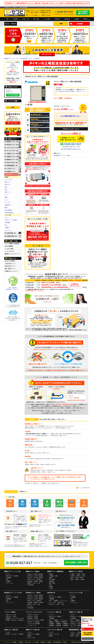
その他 (51, 588)
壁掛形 (36, 581)
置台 (6, 187)
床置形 (41, 581)
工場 (50, 585)
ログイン (39, 15)
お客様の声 (57, 19)
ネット (7, 200)
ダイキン (31, 58)
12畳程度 (52, 624)
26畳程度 (65, 625)
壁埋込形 (8, 618)
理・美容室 (52, 579)
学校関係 (51, 581)
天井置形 (21, 634)
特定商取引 (67, 19)
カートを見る (31, 15)
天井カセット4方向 (76, 622)
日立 (6, 225)
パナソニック (8, 230)
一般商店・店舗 (53, 576)
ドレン (7, 195)
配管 (6, 208)
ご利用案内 (15, 19)
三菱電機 (7, 223)
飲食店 (51, 578)
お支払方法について (10, 266)
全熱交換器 (24, 58)
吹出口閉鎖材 (8, 210)
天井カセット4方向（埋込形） (36, 574)
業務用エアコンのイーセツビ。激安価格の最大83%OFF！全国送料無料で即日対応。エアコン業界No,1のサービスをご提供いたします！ (15, 13)
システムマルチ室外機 (33, 624)
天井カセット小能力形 (17, 620)
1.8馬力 (78, 574)
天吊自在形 (31, 585)
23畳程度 (58, 625)
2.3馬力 (73, 576)
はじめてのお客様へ (10, 261)
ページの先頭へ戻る (84, 488)
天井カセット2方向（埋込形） (36, 576)
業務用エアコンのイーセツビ (12, 58)
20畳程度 (52, 625)
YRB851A (37, 58)
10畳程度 (64, 622)
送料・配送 (36, 19)
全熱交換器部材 (9, 213)
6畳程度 (51, 622)
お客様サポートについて (11, 271)
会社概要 (76, 19)
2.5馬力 (78, 576)
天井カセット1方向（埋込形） (36, 578)
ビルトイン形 (36, 583)
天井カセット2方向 (11, 616)
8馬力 (72, 579)
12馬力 (83, 579)
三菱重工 (7, 228)
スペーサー (8, 202)
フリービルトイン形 (18, 618)
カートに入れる (88, 629)
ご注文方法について (10, 264)
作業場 (51, 587)
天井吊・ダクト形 (54, 634)
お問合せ (65, 642)
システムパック (32, 625)
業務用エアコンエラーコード (12, 254)
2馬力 (84, 574)
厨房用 (29, 583)
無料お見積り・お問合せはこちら (83, 13)
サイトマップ (7, 642)
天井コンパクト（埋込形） (35, 579)
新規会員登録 (47, 15)
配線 (6, 197)
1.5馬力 (73, 574)
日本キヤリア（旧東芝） (11, 220)
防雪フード (8, 192)
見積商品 (85, 19)
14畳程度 (58, 624)
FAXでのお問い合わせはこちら (72, 149)
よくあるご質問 (9, 249)
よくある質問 (47, 19)
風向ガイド (8, 182)
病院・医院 (52, 583)
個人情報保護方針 (57, 642)
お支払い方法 (26, 19)
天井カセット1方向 (11, 615)
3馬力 (84, 576)
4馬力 (72, 578)
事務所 (51, 574)
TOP (7, 19)
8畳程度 (58, 622)
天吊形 (8, 634)
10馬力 (77, 579)
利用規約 (49, 642)
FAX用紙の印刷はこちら (66, 527)
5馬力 (77, 578)
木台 (6, 190)
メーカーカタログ (9, 251)
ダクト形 (30, 606)
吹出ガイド (8, 185)
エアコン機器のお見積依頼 (12, 244)
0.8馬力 (73, 634)
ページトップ (88, 639)
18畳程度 (65, 624)
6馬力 (82, 578)
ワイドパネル (8, 179)
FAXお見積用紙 (9, 246)
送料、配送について (10, 269)
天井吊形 (30, 581)
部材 (69, 155)
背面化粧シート (9, 205)
